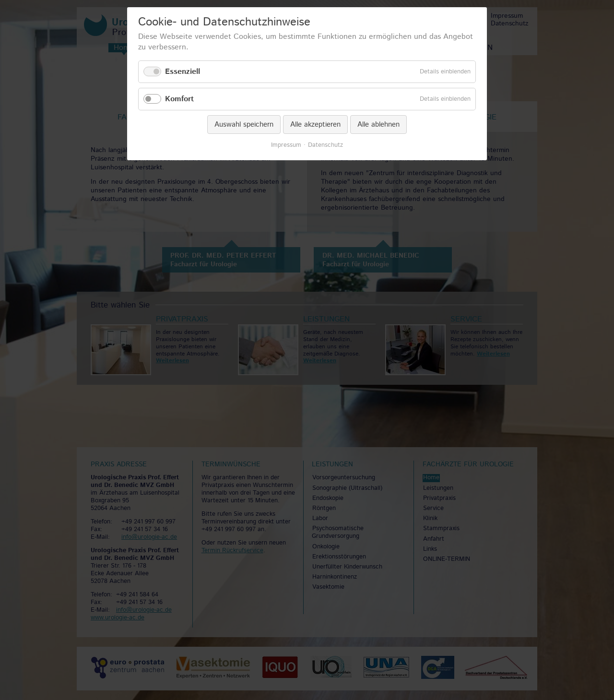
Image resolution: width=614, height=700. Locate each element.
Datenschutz (325, 145)
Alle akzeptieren (315, 125)
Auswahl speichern (244, 125)
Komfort (179, 99)
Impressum (286, 145)
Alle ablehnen (378, 125)
